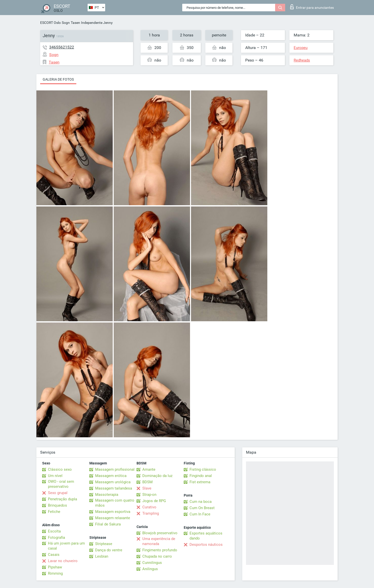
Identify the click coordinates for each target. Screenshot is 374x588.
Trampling (151, 513)
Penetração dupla (63, 499)
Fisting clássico (203, 469)
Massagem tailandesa (114, 488)
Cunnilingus (152, 563)
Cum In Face (200, 514)
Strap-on (149, 495)
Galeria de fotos (58, 79)
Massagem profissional (115, 469)
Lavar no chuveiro (63, 561)
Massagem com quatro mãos (115, 503)
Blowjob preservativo (160, 533)
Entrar (312, 7)
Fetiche (54, 512)
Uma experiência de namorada (159, 541)
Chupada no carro (157, 556)
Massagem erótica (111, 476)
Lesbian (102, 556)
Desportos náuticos (206, 545)
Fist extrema (200, 482)
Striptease (104, 544)
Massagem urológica (113, 482)
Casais (54, 555)
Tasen (75, 23)
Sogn (66, 23)
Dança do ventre (109, 550)
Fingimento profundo (160, 550)
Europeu (301, 48)
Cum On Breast (202, 508)
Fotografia (56, 538)
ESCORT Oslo (50, 23)
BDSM (147, 482)
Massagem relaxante (113, 518)
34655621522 (62, 47)
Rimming (55, 573)
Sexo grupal (58, 493)
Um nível (55, 476)
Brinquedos (57, 505)
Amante (149, 469)
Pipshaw (55, 567)
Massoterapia (107, 495)
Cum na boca (201, 502)
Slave (147, 488)
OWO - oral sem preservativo (61, 484)
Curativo (149, 507)
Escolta (54, 531)
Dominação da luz (157, 476)
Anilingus (150, 569)
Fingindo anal (201, 476)
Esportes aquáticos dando (206, 536)
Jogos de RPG (154, 501)
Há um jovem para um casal (66, 546)
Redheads (302, 60)
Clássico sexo (60, 469)
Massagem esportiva (113, 512)
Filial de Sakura (108, 524)
